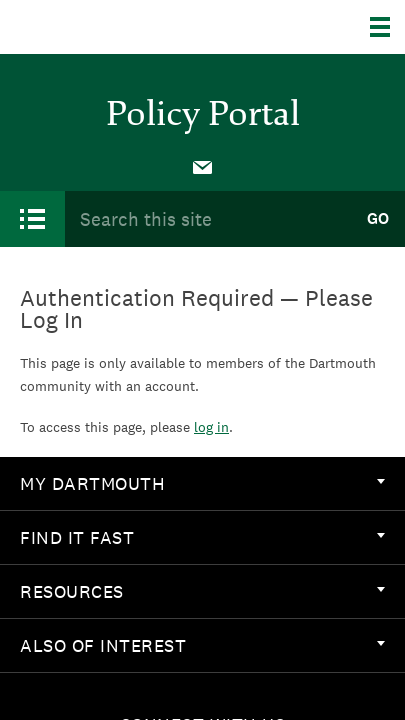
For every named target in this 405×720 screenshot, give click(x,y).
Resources (202, 591)
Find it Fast (202, 537)
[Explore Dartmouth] (387, 27)
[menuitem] (203, 166)
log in (211, 427)
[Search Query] (207, 218)
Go (378, 218)
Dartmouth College (117, 27)
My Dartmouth (202, 483)
